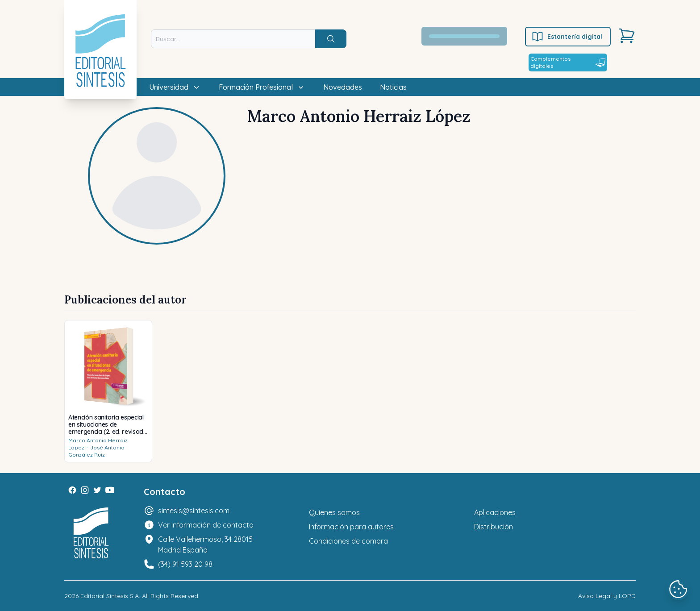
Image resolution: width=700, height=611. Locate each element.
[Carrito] (627, 36)
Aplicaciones (495, 512)
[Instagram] (85, 490)
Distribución (494, 527)
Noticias (393, 87)
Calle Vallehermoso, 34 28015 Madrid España (205, 544)
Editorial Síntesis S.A (110, 596)
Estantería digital (567, 37)
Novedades (343, 87)
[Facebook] (72, 490)
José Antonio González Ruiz (96, 451)
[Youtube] (110, 490)
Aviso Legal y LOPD (607, 596)
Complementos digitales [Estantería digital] (568, 62)
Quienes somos (334, 512)
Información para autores (351, 527)
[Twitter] (97, 490)
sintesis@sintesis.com (194, 511)
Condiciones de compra (348, 541)
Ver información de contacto (206, 525)
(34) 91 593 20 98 (185, 564)
